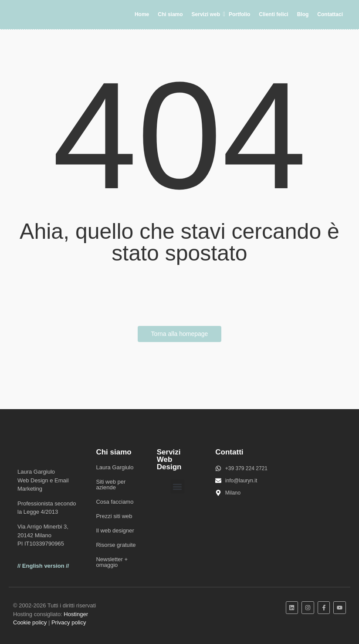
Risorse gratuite (116, 545)
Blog (303, 14)
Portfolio (239, 14)
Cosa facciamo (115, 502)
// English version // (43, 566)
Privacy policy (69, 622)
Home (142, 14)
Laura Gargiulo (115, 467)
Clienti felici (273, 14)
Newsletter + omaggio (112, 562)
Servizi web (207, 14)
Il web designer (115, 530)
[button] (178, 486)
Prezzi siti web (114, 516)
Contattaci (330, 14)
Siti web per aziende (111, 485)
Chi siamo (170, 14)
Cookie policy (30, 622)
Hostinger (76, 614)
